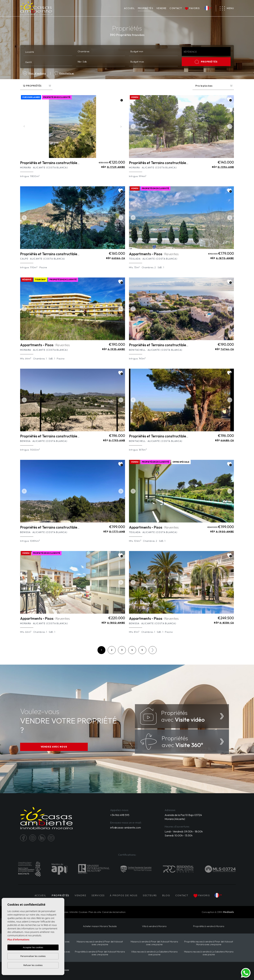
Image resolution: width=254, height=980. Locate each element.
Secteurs (150, 895)
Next (122, 127)
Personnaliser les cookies (33, 956)
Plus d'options (35, 73)
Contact (176, 8)
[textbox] (49, 52)
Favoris (192, 8)
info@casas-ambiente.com (126, 827)
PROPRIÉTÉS (146, 8)
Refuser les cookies (33, 965)
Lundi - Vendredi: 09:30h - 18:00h (184, 831)
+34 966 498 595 (120, 815)
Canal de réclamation (114, 912)
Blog (166, 895)
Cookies (83, 912)
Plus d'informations (18, 940)
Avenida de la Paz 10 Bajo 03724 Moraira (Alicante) (183, 817)
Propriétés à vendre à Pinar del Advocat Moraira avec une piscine (100, 953)
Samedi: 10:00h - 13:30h (179, 835)
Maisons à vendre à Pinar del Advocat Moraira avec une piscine (154, 943)
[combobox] (48, 51)
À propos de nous (124, 895)
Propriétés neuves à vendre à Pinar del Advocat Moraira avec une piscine (209, 943)
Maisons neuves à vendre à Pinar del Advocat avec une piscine (100, 943)
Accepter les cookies (33, 947)
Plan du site (95, 912)
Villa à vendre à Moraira (154, 926)
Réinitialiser (64, 73)
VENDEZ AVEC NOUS (54, 747)
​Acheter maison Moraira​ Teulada (100, 926)
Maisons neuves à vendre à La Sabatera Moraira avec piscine (209, 953)
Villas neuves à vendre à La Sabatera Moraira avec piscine (154, 953)
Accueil (129, 8)
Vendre (161, 8)
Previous (23, 127)
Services (98, 895)
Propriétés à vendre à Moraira (209, 926)
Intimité (74, 912)
